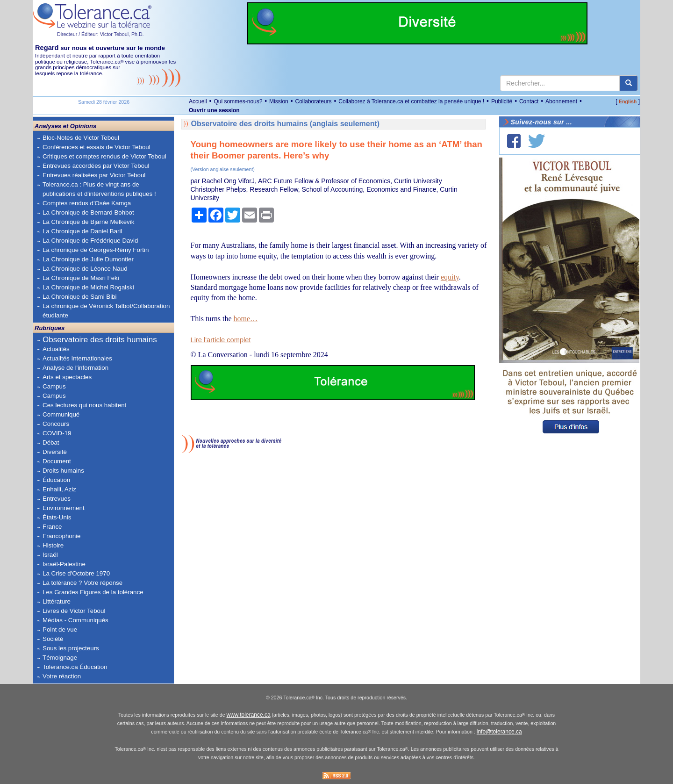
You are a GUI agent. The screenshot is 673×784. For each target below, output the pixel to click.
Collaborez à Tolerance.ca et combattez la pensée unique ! (411, 101)
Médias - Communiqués (75, 620)
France (52, 527)
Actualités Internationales (77, 358)
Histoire (53, 545)
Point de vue (60, 629)
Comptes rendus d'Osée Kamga (87, 203)
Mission (279, 101)
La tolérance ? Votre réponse (82, 583)
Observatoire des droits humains (100, 340)
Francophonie (62, 536)
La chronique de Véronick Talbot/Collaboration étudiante (106, 311)
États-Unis (57, 517)
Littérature (57, 601)
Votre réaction (62, 676)
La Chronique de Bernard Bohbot (88, 212)
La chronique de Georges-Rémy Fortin (96, 250)
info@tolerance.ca (499, 732)
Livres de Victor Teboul (74, 611)
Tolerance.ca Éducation (75, 667)
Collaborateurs (313, 101)
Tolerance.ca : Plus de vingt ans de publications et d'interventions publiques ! (99, 189)
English (628, 101)
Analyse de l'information (75, 368)
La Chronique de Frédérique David (90, 241)
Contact (529, 101)
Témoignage (60, 658)
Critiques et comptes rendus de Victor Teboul (104, 156)
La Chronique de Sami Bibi (80, 297)
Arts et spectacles (67, 377)
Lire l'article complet (221, 340)
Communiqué (61, 414)
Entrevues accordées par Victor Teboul (96, 166)
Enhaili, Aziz (59, 489)
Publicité (502, 101)
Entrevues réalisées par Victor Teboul (94, 175)
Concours (56, 424)
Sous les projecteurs (71, 648)
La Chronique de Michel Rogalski (88, 287)
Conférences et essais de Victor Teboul (97, 147)
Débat (51, 442)
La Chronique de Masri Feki (81, 278)
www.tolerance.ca (249, 715)
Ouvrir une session (214, 110)
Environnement (64, 508)
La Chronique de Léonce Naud (85, 269)
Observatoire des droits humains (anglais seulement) (286, 124)
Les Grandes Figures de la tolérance (93, 592)
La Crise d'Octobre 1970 (76, 573)
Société (53, 639)
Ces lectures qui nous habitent (84, 405)
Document (57, 461)
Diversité (55, 452)
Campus (54, 386)
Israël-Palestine (64, 564)
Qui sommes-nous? (238, 101)
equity (450, 277)
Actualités (56, 349)
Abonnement (561, 101)
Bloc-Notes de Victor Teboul (81, 138)
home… (246, 319)
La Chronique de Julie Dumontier (88, 259)
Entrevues (57, 499)
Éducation (56, 480)
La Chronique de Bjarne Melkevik (88, 222)
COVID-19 (57, 433)
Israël (50, 555)
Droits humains (63, 471)
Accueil (198, 101)
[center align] (629, 83)
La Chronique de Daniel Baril (82, 231)
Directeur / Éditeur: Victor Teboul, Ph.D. (100, 34)
